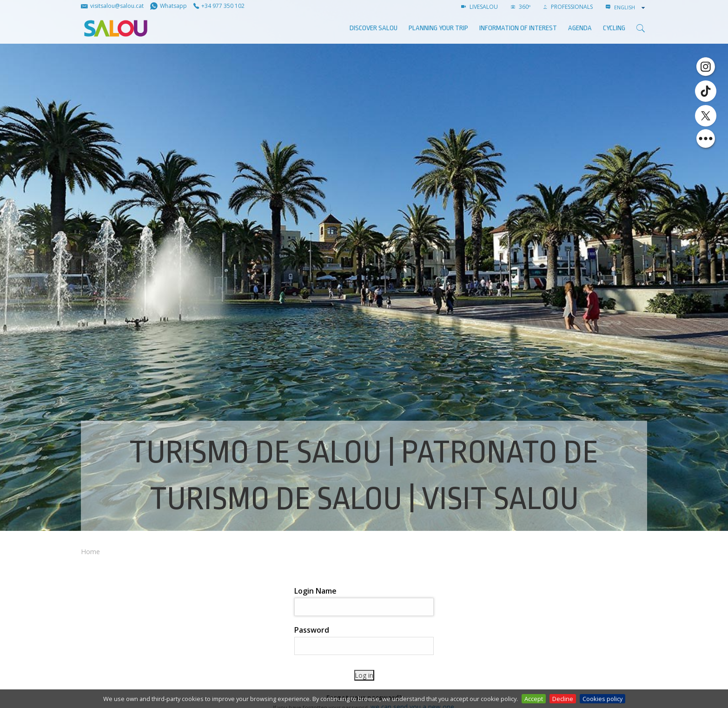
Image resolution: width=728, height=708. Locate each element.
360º (521, 7)
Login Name (315, 591)
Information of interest (518, 28)
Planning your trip (438, 28)
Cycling (614, 28)
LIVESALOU (480, 7)
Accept (534, 699)
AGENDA (580, 28)
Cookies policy (602, 699)
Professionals (568, 7)
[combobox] (630, 7)
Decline (563, 699)
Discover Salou (374, 28)
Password (312, 630)
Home (90, 552)
